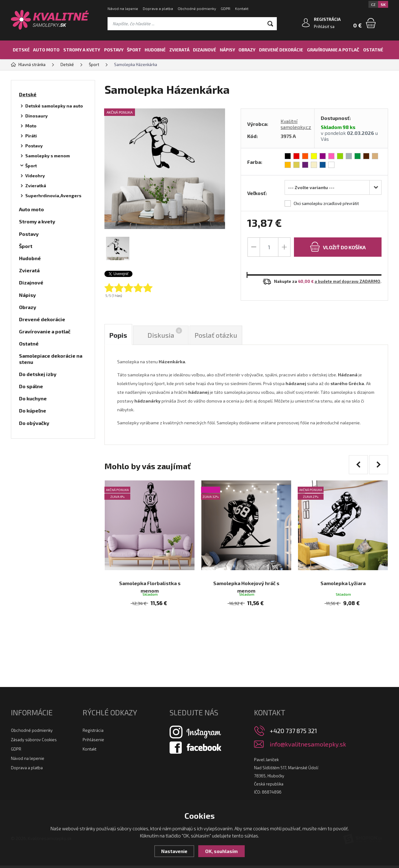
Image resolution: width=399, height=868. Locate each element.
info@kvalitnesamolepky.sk (308, 747)
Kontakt (242, 8)
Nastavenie (174, 851)
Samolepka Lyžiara (343, 577)
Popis (118, 335)
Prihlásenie (93, 742)
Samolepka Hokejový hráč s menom (246, 581)
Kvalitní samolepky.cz (296, 124)
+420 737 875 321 (293, 733)
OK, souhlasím (221, 851)
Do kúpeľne (33, 410)
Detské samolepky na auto (54, 106)
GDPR (226, 8)
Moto (31, 126)
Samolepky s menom (48, 156)
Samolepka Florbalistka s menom (150, 577)
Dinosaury (36, 116)
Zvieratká (36, 186)
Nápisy (227, 50)
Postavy (114, 50)
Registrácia (93, 733)
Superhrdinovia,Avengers (53, 196)
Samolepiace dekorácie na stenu (51, 359)
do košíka (338, 247)
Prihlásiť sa (324, 26)
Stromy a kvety (82, 50)
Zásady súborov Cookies (34, 742)
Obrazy (247, 50)
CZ (373, 4)
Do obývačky (34, 423)
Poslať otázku (216, 335)
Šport (134, 50)
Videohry (35, 176)
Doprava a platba (158, 8)
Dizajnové (204, 50)
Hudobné (155, 50)
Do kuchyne (33, 398)
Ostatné (373, 50)
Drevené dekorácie (281, 50)
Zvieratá (179, 50)
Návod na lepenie (123, 8)
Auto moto (46, 50)
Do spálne (31, 386)
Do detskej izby (38, 374)
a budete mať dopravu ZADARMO (347, 281)
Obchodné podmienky (197, 8)
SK (383, 4)
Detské (21, 50)
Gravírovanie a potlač (333, 50)
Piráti (31, 136)
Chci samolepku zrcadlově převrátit (326, 203)
